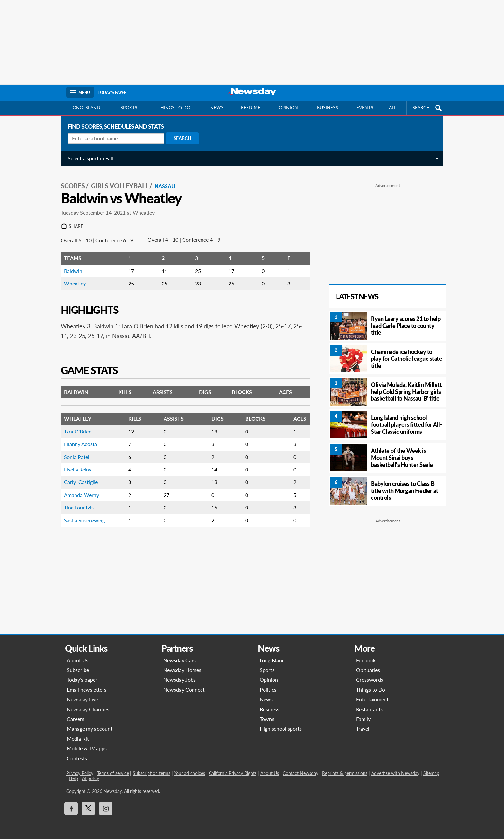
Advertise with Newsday (395, 773)
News (217, 108)
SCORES (71, 184)
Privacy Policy (80, 773)
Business (328, 108)
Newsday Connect (184, 690)
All (393, 108)
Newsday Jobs (180, 680)
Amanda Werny (80, 493)
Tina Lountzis (77, 505)
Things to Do (371, 690)
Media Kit (78, 738)
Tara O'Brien (76, 429)
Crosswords (370, 680)
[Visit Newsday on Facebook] (71, 808)
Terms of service (113, 773)
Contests (77, 758)
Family (363, 719)
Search (181, 138)
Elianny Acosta (79, 442)
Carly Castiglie (79, 480)
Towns (267, 719)
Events (365, 108)
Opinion (288, 108)
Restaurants (369, 709)
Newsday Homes (182, 670)
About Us (78, 660)
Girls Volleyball (118, 184)
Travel (363, 728)
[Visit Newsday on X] (88, 808)
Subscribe (78, 670)
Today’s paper (82, 680)
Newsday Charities (88, 709)
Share (70, 224)
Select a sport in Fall (89, 158)
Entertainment (372, 699)
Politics (268, 690)
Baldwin (72, 269)
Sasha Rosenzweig (83, 518)
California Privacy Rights (233, 773)
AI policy (90, 778)
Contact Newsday (301, 773)
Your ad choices (189, 773)
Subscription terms (152, 773)
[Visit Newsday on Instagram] (106, 808)
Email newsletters (87, 690)
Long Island (85, 108)
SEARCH (428, 108)
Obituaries (368, 670)
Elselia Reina (76, 467)
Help (73, 778)
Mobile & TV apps (87, 748)
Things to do (174, 108)
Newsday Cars (180, 660)
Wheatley (73, 281)
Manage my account (90, 728)
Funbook (366, 660)
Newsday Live (82, 699)
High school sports (281, 728)
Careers (76, 719)
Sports (129, 108)
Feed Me (251, 108)
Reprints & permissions (345, 773)
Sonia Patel (75, 455)
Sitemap (431, 773)
